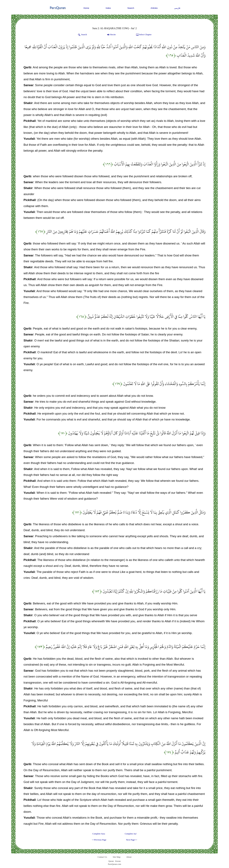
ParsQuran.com (115, 864)
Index (108, 8)
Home (86, 8)
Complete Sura (99, 834)
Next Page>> (132, 840)
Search (131, 8)
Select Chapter (144, 35)
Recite (111, 35)
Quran (111, 861)
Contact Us (102, 857)
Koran (118, 861)
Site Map (117, 857)
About (129, 857)
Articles (154, 8)
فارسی (177, 8)
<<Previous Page (99, 840)
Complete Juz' (131, 834)
